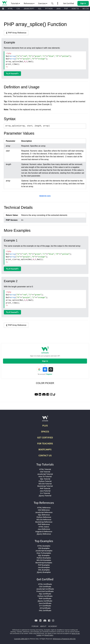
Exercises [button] (43, 3)
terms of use (76, 633)
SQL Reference (44, 515)
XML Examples (44, 570)
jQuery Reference (44, 534)
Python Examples (44, 558)
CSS (18, 9)
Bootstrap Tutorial (45, 486)
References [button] (29, 3)
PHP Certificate (45, 598)
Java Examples (44, 567)
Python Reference (44, 517)
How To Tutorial (45, 476)
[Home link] (4, 3)
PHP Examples (44, 565)
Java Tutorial (45, 491)
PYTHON (49, 9)
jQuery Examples (44, 572)
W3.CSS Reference (44, 519)
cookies (39, 635)
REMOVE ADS (45, 196)
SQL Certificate (45, 594)
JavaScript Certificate (45, 589)
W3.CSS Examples (44, 560)
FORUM (35, 626)
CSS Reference (44, 510)
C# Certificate (45, 608)
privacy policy (49, 635)
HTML (10, 9)
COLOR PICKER (45, 383)
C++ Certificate (45, 606)
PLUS (45, 425)
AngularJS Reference (44, 531)
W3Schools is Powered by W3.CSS (64, 639)
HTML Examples (44, 546)
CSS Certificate (45, 586)
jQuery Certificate (45, 601)
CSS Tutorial (45, 472)
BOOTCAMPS (45, 449)
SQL (40, 9)
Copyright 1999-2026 (21, 639)
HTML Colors (44, 527)
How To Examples (44, 553)
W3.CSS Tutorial (45, 484)
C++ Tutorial (45, 493)
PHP (66, 9)
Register (49, 374)
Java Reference (44, 529)
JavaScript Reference (44, 512)
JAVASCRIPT (29, 9)
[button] (52, 3)
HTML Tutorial (45, 469)
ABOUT (43, 626)
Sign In (45, 361)
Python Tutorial (45, 481)
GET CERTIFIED (45, 437)
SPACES (45, 431)
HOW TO (75, 9)
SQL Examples (44, 555)
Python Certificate (45, 596)
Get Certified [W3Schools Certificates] (69, 3)
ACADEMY (53, 626)
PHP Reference (44, 524)
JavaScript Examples (44, 551)
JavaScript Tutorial (45, 474)
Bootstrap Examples (44, 563)
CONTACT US (45, 455)
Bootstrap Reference (44, 522)
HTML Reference (44, 507)
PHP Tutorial (45, 488)
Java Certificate (45, 603)
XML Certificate (45, 610)
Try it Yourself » (12, 73)
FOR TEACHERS (45, 443)
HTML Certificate (45, 584)
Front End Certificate (45, 591)
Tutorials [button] (15, 3)
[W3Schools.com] (45, 420)
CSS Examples (44, 548)
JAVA (58, 9)
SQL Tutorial (45, 479)
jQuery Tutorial (45, 496)
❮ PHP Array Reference (16, 33)
